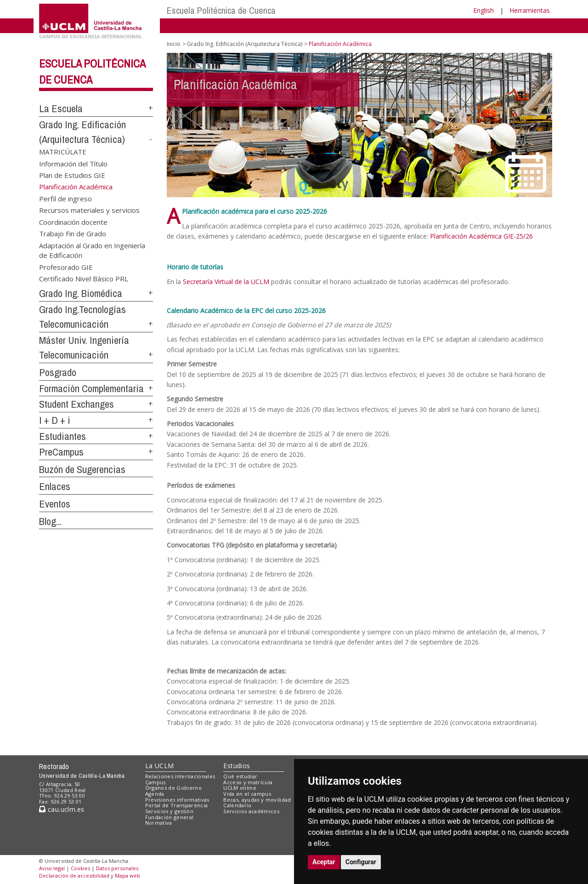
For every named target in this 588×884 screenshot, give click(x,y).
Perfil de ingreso (65, 199)
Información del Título (73, 163)
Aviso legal (52, 868)
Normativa (159, 823)
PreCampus (61, 452)
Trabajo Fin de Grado (73, 234)
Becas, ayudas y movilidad (257, 800)
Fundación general (170, 817)
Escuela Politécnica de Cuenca (221, 10)
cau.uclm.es (62, 809)
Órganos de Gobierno (173, 788)
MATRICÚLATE (63, 152)
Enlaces (55, 486)
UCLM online (240, 788)
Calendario (237, 805)
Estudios (237, 766)
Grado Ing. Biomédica (81, 293)
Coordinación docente (73, 222)
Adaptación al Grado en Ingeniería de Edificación (92, 250)
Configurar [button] (361, 862)
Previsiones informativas (177, 800)
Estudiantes (62, 436)
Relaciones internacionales (180, 776)
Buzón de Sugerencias (82, 469)
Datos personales (117, 868)
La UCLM (160, 766)
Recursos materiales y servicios (89, 210)
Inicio (174, 44)
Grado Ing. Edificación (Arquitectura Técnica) (245, 44)
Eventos (55, 504)
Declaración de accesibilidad (74, 875)
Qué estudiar (240, 776)
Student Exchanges (76, 404)
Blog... (50, 521)
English (483, 10)
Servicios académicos (251, 811)
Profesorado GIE (66, 267)
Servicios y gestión (169, 811)
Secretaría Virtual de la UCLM (226, 282)
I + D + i (55, 420)
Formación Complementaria (91, 388)
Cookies (80, 868)
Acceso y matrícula (248, 782)
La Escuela (61, 108)
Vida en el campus (247, 794)
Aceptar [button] (324, 862)
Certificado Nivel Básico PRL (84, 279)
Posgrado (58, 372)
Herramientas (530, 10)
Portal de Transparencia (177, 805)
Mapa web (127, 875)
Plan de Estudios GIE (72, 175)
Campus (155, 782)
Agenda (155, 794)
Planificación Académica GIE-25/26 (481, 236)
